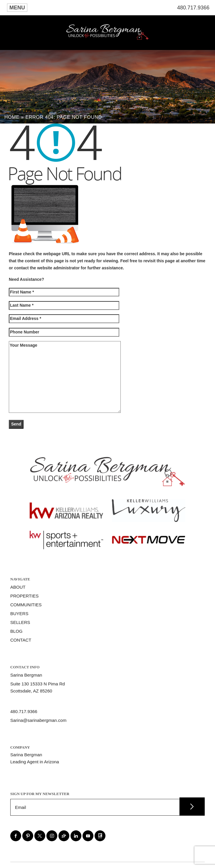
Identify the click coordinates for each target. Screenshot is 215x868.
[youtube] (88, 836)
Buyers (19, 614)
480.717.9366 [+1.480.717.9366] (24, 711)
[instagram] (52, 836)
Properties (24, 596)
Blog (16, 631)
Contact (21, 640)
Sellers (20, 622)
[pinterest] (28, 836)
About (18, 587)
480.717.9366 (193, 8)
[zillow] (64, 836)
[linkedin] (76, 836)
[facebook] (16, 836)
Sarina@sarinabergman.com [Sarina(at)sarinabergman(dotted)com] (38, 720)
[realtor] (100, 836)
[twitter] (40, 836)
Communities (26, 605)
